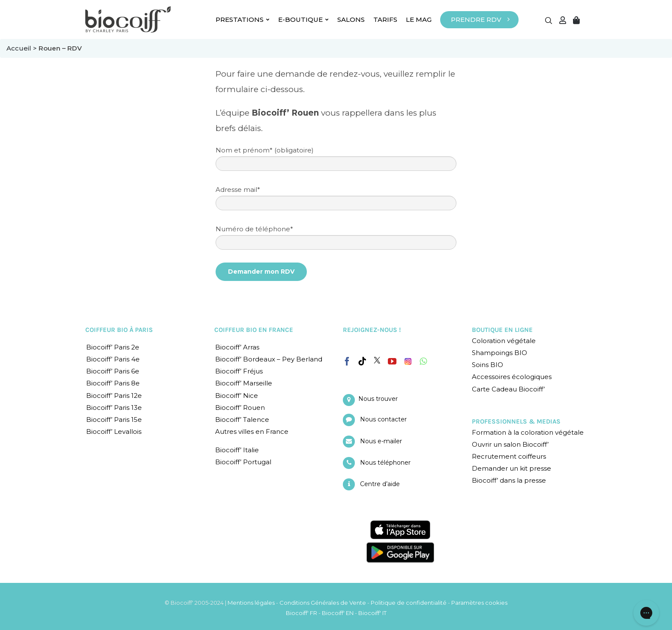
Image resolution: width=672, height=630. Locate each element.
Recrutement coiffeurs (509, 456)
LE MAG (419, 19)
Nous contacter (383, 419)
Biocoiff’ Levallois (114, 431)
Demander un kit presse (511, 468)
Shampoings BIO (499, 353)
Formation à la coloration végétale (528, 432)
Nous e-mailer (381, 441)
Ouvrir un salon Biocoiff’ (510, 444)
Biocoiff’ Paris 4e (113, 359)
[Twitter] (377, 360)
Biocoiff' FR (301, 613)
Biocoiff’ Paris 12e (114, 396)
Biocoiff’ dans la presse (509, 480)
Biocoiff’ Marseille (244, 383)
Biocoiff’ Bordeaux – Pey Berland (269, 359)
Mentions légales (251, 603)
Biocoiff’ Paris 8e (113, 383)
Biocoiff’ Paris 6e (113, 371)
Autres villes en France (252, 431)
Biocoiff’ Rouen (240, 408)
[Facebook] (347, 360)
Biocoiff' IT (372, 613)
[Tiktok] (362, 361)
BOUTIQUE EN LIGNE (502, 330)
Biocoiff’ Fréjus (239, 371)
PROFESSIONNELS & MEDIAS (516, 421)
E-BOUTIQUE (303, 19)
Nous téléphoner (385, 463)
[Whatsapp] (423, 361)
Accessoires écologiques (512, 377)
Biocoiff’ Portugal (243, 462)
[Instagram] (408, 359)
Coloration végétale (504, 341)
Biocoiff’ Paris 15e (114, 420)
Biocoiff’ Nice (237, 396)
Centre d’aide (380, 484)
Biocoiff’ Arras (237, 347)
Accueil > (22, 48)
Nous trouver (378, 399)
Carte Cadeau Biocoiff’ (508, 389)
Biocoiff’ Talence (242, 420)
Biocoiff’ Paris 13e (114, 408)
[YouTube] (392, 361)
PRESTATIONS (243, 19)
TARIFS (385, 19)
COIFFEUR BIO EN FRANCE (254, 330)
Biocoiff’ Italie (237, 450)
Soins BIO (487, 365)
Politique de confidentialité (409, 603)
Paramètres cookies (479, 603)
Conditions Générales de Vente (323, 603)
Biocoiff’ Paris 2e (113, 347)
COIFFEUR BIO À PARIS (119, 330)
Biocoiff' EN (338, 613)
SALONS (351, 19)
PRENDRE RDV (476, 19)
